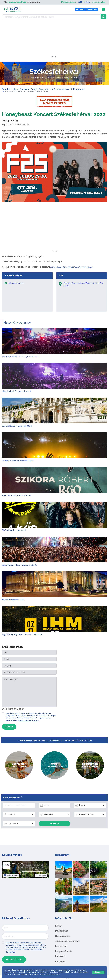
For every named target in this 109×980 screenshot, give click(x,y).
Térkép (84, 2)
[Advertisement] (54, 40)
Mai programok (68, 2)
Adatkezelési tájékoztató (67, 941)
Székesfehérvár (62, 89)
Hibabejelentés (63, 936)
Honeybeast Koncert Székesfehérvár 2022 (54, 114)
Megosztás (41, 875)
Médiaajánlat (61, 931)
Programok (79, 89)
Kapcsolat (60, 961)
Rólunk (58, 926)
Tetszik (11, 875)
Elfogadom (98, 972)
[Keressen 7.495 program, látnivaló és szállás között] (52, 17)
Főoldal (6, 89)
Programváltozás (64, 951)
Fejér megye (45, 89)
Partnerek (60, 956)
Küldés (9, 727)
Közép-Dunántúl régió (24, 89)
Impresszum (61, 946)
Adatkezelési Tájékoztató (28, 720)
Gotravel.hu (17, 864)
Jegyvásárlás (99, 2)
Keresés (54, 824)
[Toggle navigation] (104, 9)
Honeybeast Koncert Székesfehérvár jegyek (71, 267)
